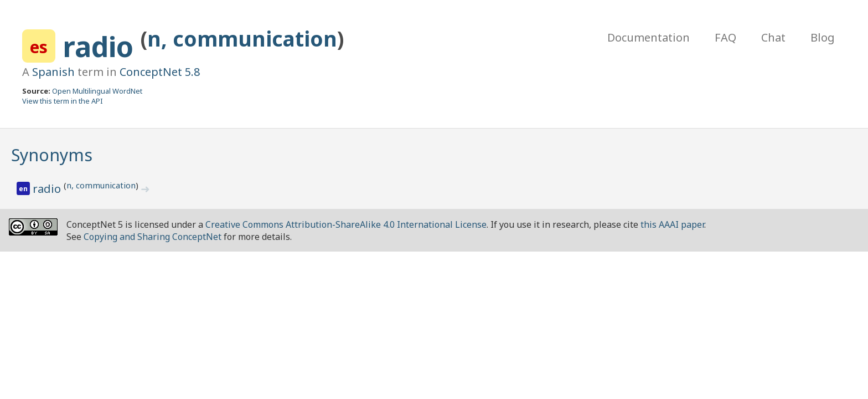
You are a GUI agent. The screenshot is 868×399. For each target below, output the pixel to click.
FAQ (725, 37)
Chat (773, 37)
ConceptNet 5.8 (160, 72)
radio (102, 47)
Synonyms (52, 155)
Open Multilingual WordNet (97, 91)
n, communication (242, 39)
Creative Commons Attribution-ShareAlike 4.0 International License (346, 224)
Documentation (649, 37)
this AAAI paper (672, 224)
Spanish (53, 72)
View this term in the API (63, 101)
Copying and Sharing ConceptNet (153, 237)
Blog (823, 37)
